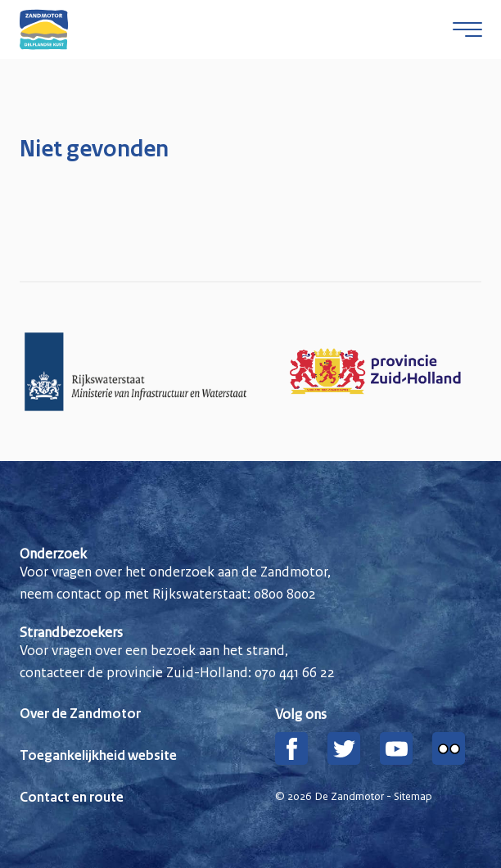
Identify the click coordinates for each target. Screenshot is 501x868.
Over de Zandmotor (80, 714)
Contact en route (72, 798)
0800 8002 (285, 594)
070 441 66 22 (295, 672)
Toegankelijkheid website (98, 756)
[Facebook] (291, 748)
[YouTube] (396, 748)
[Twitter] (344, 748)
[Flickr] (449, 748)
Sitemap (413, 797)
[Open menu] (467, 29)
